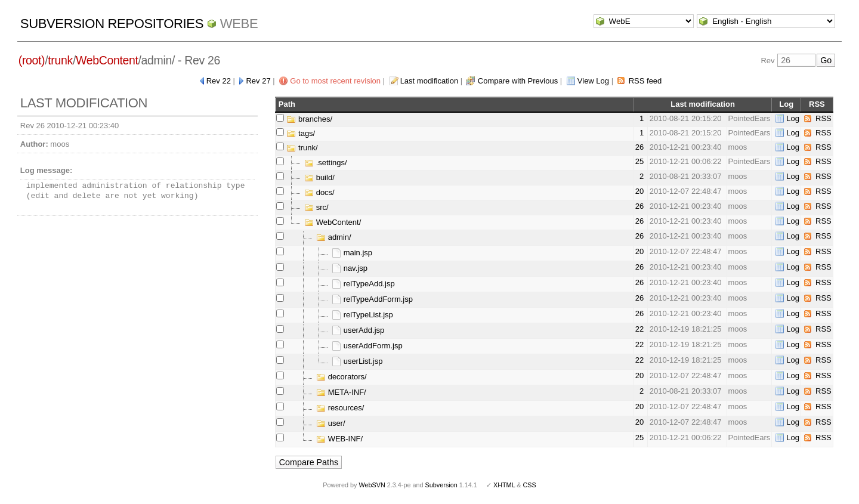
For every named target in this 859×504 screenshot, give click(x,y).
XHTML (504, 485)
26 (639, 147)
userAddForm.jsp (367, 346)
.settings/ (326, 163)
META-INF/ (341, 392)
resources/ (340, 408)
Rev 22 (219, 81)
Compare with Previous (518, 81)
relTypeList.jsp (362, 315)
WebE (239, 24)
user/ (331, 423)
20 (639, 191)
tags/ (301, 133)
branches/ (309, 119)
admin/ (334, 237)
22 (639, 329)
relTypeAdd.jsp (363, 284)
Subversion (441, 485)
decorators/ (342, 377)
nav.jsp (350, 268)
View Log (593, 81)
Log (793, 118)
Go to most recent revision (335, 81)
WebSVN (372, 485)
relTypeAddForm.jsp (372, 299)
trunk (60, 60)
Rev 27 (258, 81)
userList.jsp (357, 361)
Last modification (429, 81)
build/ (319, 177)
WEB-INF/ (339, 439)
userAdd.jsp (358, 330)
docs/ (319, 192)
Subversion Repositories (112, 24)
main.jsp (352, 253)
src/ (316, 207)
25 (639, 161)
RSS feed (645, 81)
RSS (824, 118)
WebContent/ (333, 222)
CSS (530, 485)
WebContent (107, 60)
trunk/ (302, 148)
